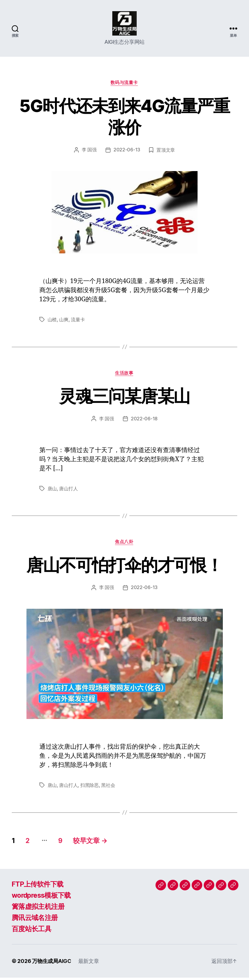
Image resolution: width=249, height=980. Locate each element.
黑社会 (108, 787)
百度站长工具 (32, 931)
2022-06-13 (127, 152)
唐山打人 (68, 491)
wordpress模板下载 (43, 898)
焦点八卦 (124, 544)
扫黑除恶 (90, 787)
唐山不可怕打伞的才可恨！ (124, 567)
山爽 (64, 322)
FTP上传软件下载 (39, 886)
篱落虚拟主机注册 (39, 909)
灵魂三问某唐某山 (124, 398)
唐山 (52, 491)
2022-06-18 (144, 421)
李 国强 (89, 152)
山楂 (52, 322)
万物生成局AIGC (52, 963)
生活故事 (124, 375)
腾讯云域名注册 (36, 920)
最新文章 (89, 963)
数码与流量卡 (124, 85)
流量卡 (78, 322)
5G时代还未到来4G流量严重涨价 (124, 118)
